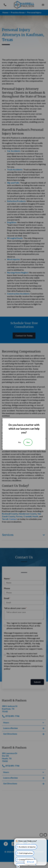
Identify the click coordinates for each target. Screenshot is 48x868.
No (20, 442)
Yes (28, 442)
